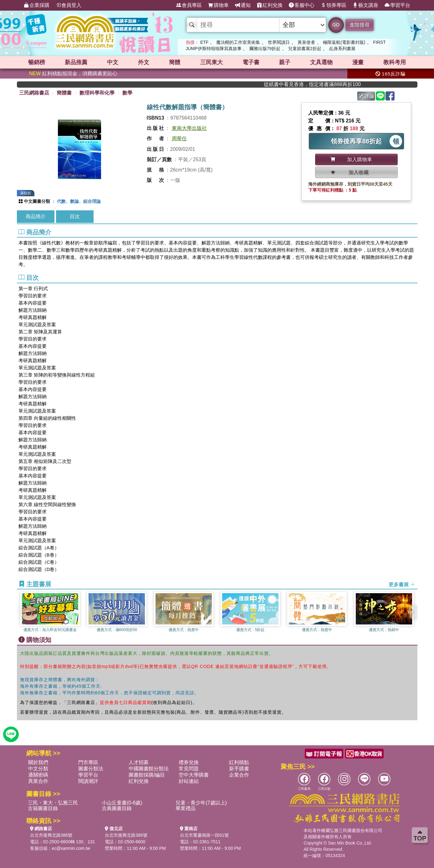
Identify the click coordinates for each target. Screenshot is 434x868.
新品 (76, 62)
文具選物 (321, 62)
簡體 (175, 62)
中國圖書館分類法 (149, 769)
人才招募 (139, 762)
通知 (243, 5)
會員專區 (189, 5)
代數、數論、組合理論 (79, 201)
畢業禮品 (186, 808)
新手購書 (239, 769)
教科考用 (395, 62)
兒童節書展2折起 (305, 49)
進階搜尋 (360, 25)
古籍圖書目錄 (43, 808)
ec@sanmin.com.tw (71, 848)
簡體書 (64, 93)
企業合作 (239, 775)
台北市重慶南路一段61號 (204, 835)
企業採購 (37, 5)
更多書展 (402, 584)
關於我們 (38, 762)
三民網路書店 (34, 93)
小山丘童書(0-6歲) (122, 803)
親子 (285, 62)
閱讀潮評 (88, 781)
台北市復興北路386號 (51, 835)
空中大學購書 (194, 775)
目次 (75, 216)
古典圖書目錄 (117, 808)
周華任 (179, 139)
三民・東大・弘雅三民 (53, 803)
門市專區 (88, 762)
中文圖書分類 (37, 201)
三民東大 (212, 62)
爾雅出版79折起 (265, 49)
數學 (127, 93)
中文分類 (38, 769)
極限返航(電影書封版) (344, 42)
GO (336, 25)
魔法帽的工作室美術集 (238, 42)
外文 (144, 62)
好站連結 (189, 781)
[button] (413, 612)
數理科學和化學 (97, 93)
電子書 (251, 62)
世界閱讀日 (279, 42)
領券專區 (334, 5)
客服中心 (302, 5)
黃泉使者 (306, 42)
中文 (113, 62)
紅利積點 (239, 762)
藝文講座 (365, 5)
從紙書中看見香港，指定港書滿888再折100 (326, 84)
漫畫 (358, 62)
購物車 (218, 5)
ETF (204, 42)
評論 (366, 96)
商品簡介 (36, 216)
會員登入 (69, 5)
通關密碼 (38, 775)
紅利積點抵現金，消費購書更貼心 (73, 73)
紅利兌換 (270, 5)
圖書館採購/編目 (147, 775)
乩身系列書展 (342, 49)
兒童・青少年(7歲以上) (201, 803)
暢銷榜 (37, 62)
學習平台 (397, 5)
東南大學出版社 (189, 128)
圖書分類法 (91, 769)
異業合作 (38, 781)
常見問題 (189, 769)
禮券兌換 (189, 762)
